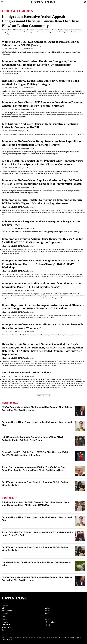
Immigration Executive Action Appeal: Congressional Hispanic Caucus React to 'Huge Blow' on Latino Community (40, 21)
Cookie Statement (8, 639)
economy (5, 613)
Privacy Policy (7, 627)
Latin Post (44, 2)
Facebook (52, 622)
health (48, 613)
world (47, 611)
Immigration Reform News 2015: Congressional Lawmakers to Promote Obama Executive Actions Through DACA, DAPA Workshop (40, 264)
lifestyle (5, 616)
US (3, 608)
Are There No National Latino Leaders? (26, 372)
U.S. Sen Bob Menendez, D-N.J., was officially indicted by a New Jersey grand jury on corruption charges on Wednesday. (41, 232)
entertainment (7, 611)
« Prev (39, 396)
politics (48, 608)
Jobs (4, 630)
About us (5, 622)
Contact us (6, 625)
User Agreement (61, 637)
